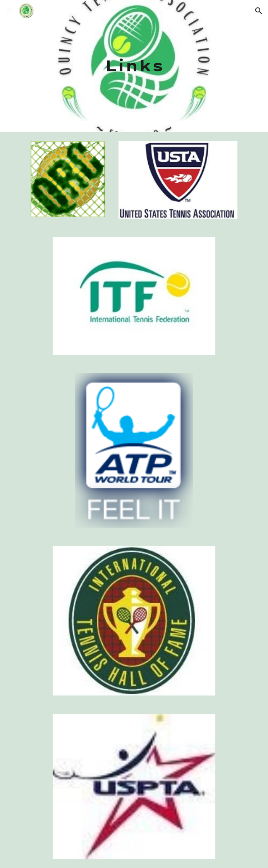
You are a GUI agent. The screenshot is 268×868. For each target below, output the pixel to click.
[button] (9, 11)
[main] (134, 66)
